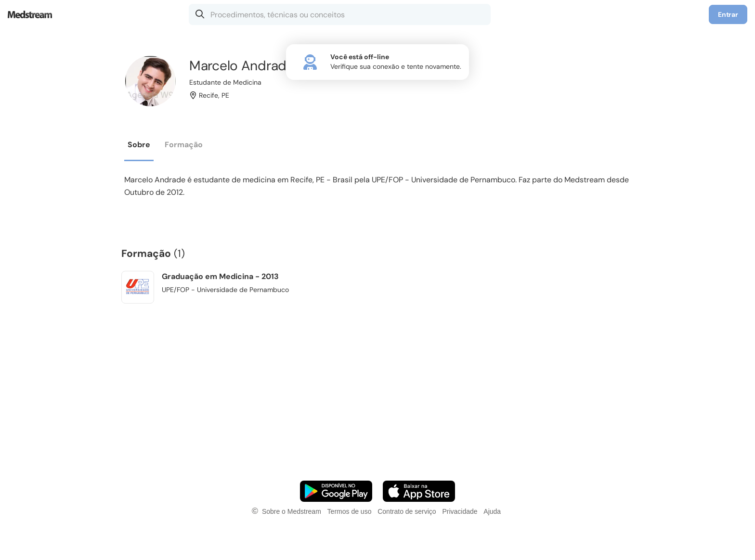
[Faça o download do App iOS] (419, 491)
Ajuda (492, 511)
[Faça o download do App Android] (336, 491)
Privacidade (460, 511)
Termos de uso (350, 511)
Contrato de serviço (407, 511)
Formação (184, 145)
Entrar (728, 14)
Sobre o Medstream (292, 511)
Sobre (139, 145)
